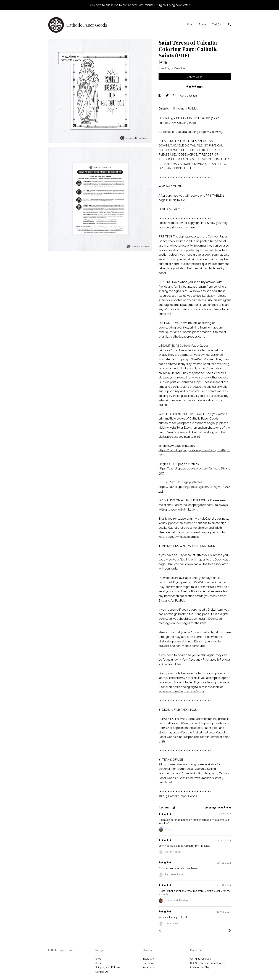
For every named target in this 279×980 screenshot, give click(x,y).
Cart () (217, 24)
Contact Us (102, 972)
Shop (190, 24)
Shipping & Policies (185, 109)
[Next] (230, 931)
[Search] (230, 25)
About (203, 24)
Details (164, 109)
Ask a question (188, 96)
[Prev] (160, 931)
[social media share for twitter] (168, 96)
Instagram (148, 959)
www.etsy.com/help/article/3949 (181, 691)
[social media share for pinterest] (175, 96)
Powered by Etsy (200, 967)
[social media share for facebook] (160, 96)
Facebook (148, 963)
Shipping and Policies (108, 967)
